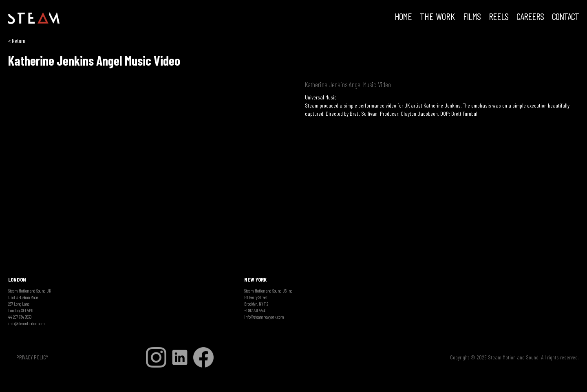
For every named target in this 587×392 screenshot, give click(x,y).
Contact (565, 17)
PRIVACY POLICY (32, 357)
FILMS (472, 17)
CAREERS (530, 17)
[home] (34, 18)
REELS (499, 17)
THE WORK (437, 17)
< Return (17, 41)
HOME (403, 17)
